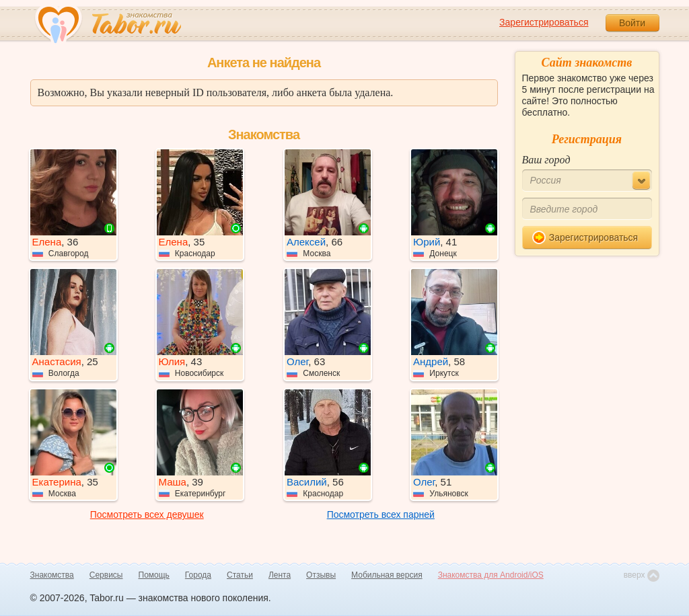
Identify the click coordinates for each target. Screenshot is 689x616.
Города (198, 575)
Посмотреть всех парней (381, 514)
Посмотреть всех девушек (147, 514)
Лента (280, 575)
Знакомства (52, 575)
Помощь (154, 575)
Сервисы (106, 575)
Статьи (240, 575)
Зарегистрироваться (544, 22)
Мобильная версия (387, 575)
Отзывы (321, 575)
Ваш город (546, 160)
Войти (632, 23)
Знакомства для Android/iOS (491, 575)
